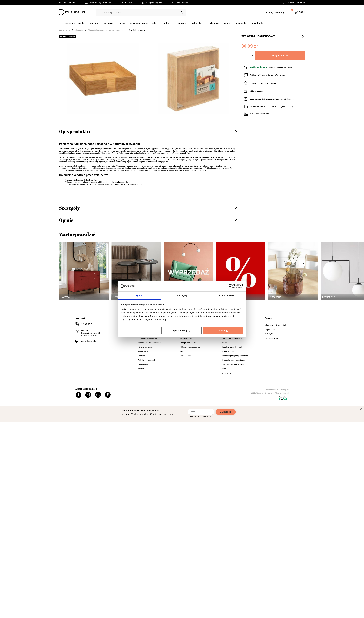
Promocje (241, 23)
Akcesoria (79, 30)
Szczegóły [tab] (182, 295)
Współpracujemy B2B (152, 3)
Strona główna (65, 30)
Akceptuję (223, 330)
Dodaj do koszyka (280, 55)
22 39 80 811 (300, 3)
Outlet (227, 23)
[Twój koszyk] (300, 12)
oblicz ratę (265, 114)
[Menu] (69, 23)
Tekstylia (196, 23)
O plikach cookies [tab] (225, 295)
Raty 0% (127, 3)
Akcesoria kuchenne (96, 30)
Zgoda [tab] (139, 295)
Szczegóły (69, 208)
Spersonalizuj (182, 330)
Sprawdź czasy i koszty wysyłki (281, 67)
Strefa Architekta (180, 3)
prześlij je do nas (288, 99)
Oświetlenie (213, 23)
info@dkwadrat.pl (89, 341)
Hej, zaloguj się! (277, 12)
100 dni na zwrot (67, 3)
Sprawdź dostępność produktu (263, 83)
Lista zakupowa (292, 10)
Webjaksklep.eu (283, 390)
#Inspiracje (257, 23)
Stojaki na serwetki (116, 30)
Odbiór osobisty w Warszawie (98, 3)
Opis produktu (75, 131)
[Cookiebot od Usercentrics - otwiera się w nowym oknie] (231, 286)
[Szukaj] (182, 13)
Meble (81, 23)
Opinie (66, 220)
